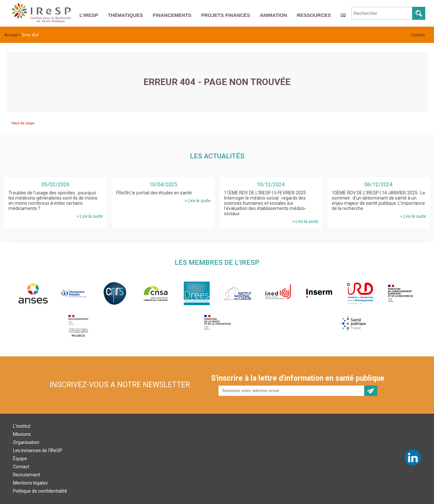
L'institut (22, 426)
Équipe (20, 459)
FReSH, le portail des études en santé (154, 193)
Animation (273, 15)
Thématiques (125, 15)
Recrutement (27, 475)
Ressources (314, 15)
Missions (22, 434)
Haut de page (23, 123)
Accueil (11, 35)
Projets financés (225, 15)
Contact (418, 35)
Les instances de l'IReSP (38, 450)
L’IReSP (89, 15)
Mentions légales (30, 483)
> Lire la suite (89, 216)
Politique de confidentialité (40, 491)
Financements (172, 15)
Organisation (26, 442)
